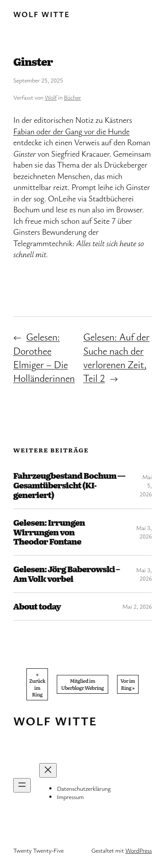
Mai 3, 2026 (144, 532)
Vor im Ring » (128, 684)
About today (37, 606)
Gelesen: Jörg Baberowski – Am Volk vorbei (66, 574)
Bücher (72, 97)
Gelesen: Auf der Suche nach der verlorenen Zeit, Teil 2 (116, 357)
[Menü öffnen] (22, 785)
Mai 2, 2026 (137, 606)
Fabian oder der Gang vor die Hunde (71, 131)
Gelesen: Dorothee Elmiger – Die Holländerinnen (44, 357)
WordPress (139, 850)
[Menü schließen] (48, 770)
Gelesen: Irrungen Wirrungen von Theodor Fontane (49, 532)
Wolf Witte (42, 14)
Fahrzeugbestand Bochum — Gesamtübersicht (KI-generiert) (69, 485)
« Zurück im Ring (37, 684)
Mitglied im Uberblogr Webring (82, 684)
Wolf (51, 97)
